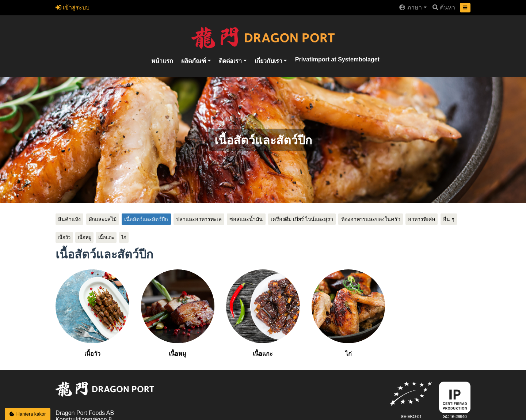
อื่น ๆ (449, 219)
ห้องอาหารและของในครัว (371, 219)
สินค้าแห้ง (69, 219)
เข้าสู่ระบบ (73, 7)
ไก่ (124, 237)
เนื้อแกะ (106, 237)
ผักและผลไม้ (103, 219)
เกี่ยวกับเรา (269, 60)
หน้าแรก (162, 60)
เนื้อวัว (64, 237)
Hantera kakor (28, 414)
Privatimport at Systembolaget (337, 59)
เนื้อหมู (85, 237)
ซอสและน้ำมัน (246, 219)
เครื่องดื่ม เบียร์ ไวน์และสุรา (302, 219)
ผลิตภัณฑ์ (194, 60)
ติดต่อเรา (231, 60)
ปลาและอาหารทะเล (199, 219)
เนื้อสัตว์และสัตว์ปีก (146, 219)
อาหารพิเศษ (422, 219)
